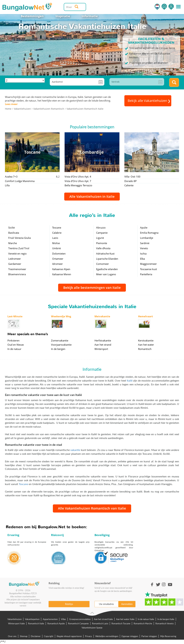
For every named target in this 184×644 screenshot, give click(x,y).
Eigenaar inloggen (130, 636)
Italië (130, 380)
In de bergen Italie (166, 619)
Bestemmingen (32, 16)
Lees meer (11, 104)
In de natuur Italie (146, 619)
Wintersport (101, 349)
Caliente (129, 185)
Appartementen (50, 619)
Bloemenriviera (17, 274)
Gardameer (15, 264)
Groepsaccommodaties (80, 619)
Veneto (144, 248)
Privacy (89, 636)
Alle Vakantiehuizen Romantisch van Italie (92, 508)
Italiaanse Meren (62, 274)
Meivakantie (102, 316)
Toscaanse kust (148, 269)
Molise (56, 243)
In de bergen (58, 349)
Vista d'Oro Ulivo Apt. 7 (78, 181)
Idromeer (57, 264)
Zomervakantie (60, 340)
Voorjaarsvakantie (61, 345)
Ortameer (58, 259)
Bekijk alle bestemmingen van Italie (92, 288)
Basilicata (14, 233)
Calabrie (57, 233)
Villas (63, 619)
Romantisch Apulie (56, 623)
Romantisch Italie (36, 623)
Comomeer (102, 264)
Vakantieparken (32, 619)
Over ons (12, 636)
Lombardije (147, 238)
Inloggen (171, 7)
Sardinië (145, 243)
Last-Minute (15, 316)
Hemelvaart (146, 316)
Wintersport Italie (16, 623)
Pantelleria (146, 274)
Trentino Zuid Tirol (19, 248)
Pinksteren (13, 340)
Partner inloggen (149, 636)
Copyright (49, 636)
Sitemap (24, 636)
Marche (13, 243)
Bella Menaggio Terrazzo (78, 185)
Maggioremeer (148, 264)
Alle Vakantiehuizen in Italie (92, 196)
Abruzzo (101, 228)
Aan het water (146, 345)
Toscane (57, 228)
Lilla (7, 185)
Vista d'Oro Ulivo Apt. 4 (78, 177)
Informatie (90, 16)
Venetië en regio (17, 254)
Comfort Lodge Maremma (20, 181)
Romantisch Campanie (78, 623)
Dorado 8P (130, 181)
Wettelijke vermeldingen (107, 636)
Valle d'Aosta (103, 248)
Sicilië (11, 228)
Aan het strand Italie (103, 619)
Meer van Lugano (106, 274)
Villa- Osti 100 (132, 177)
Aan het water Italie (125, 619)
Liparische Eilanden (107, 259)
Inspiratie (63, 16)
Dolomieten (59, 254)
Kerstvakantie (146, 340)
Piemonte (102, 243)
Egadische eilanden (107, 269)
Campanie (102, 233)
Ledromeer (15, 259)
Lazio (55, 238)
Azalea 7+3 (11, 177)
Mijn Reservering (168, 636)
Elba (142, 259)
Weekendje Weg (61, 316)
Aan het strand (103, 345)
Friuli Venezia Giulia (19, 238)
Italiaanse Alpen (61, 269)
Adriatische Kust (105, 254)
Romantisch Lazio (100, 623)
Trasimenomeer (17, 269)
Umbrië (56, 248)
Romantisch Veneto (165, 623)
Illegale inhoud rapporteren (69, 636)
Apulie (144, 228)
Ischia (143, 254)
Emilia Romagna (149, 233)
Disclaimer (36, 636)
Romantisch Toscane (121, 623)
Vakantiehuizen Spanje (92, 628)
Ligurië (100, 238)
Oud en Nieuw (16, 345)
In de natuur (14, 349)
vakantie (75, 450)
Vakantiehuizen (15, 619)
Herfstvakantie (103, 340)
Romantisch (145, 349)
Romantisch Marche (143, 623)
